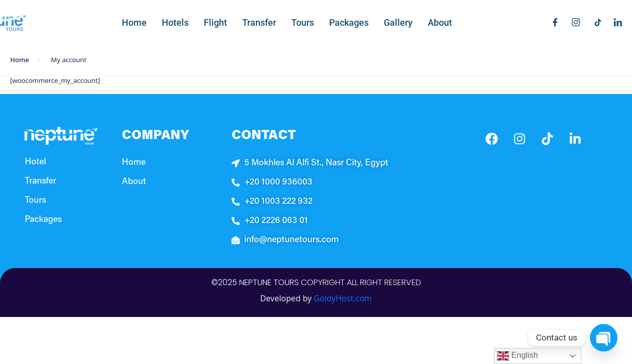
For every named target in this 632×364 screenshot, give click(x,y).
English (517, 356)
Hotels (175, 22)
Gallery (398, 22)
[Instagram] (572, 22)
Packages (349, 22)
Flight (215, 22)
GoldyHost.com (343, 298)
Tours (303, 22)
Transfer (259, 22)
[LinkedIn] (614, 22)
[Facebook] (552, 22)
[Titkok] (594, 22)
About (440, 22)
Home (134, 22)
